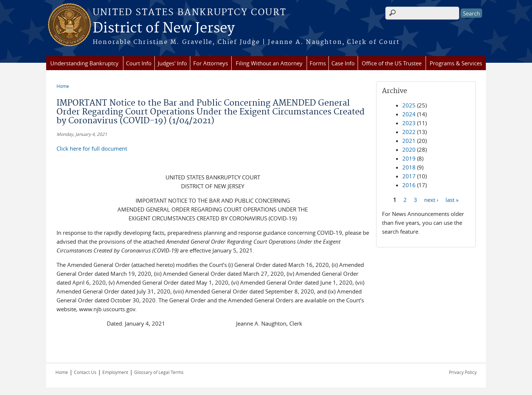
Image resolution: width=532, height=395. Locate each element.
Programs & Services (456, 63)
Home (63, 86)
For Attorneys (211, 63)
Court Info (139, 63)
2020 (409, 150)
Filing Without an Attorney (269, 63)
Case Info (343, 63)
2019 (409, 158)
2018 (409, 167)
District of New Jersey (164, 28)
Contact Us (85, 372)
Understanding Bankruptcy (84, 63)
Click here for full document (92, 148)
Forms (318, 63)
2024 (409, 114)
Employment (115, 372)
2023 (409, 123)
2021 (409, 141)
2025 (409, 105)
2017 (409, 176)
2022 (409, 132)
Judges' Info (172, 63)
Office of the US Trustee (392, 63)
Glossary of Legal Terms (159, 372)
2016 (409, 185)
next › (431, 199)
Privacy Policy (463, 372)
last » (452, 199)
